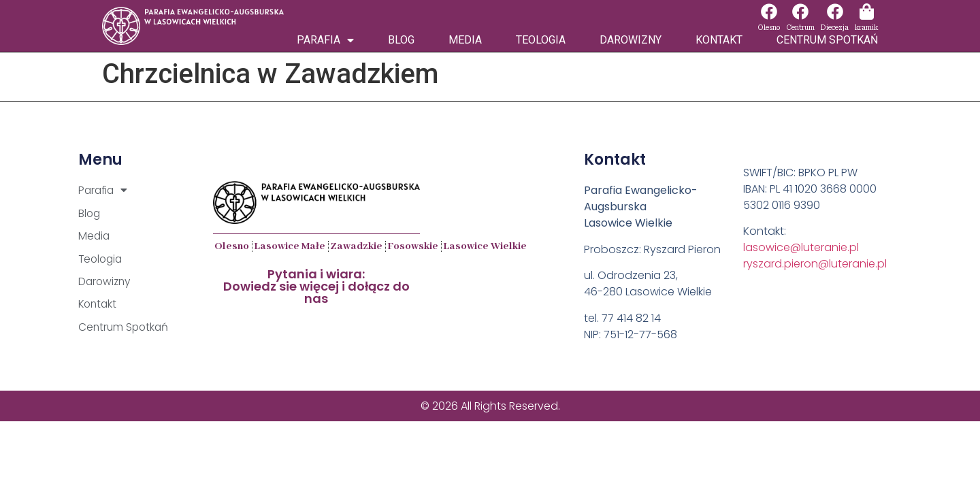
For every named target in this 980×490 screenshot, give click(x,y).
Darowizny (631, 40)
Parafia (325, 40)
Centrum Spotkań (827, 40)
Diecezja (835, 28)
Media (465, 40)
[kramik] (866, 12)
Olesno (769, 28)
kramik (866, 28)
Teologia (541, 40)
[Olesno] (769, 12)
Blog (401, 40)
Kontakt (719, 40)
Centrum (800, 28)
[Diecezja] (835, 12)
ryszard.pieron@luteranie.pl (815, 264)
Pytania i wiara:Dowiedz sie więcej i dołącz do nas (316, 286)
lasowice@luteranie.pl (801, 247)
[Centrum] (800, 12)
